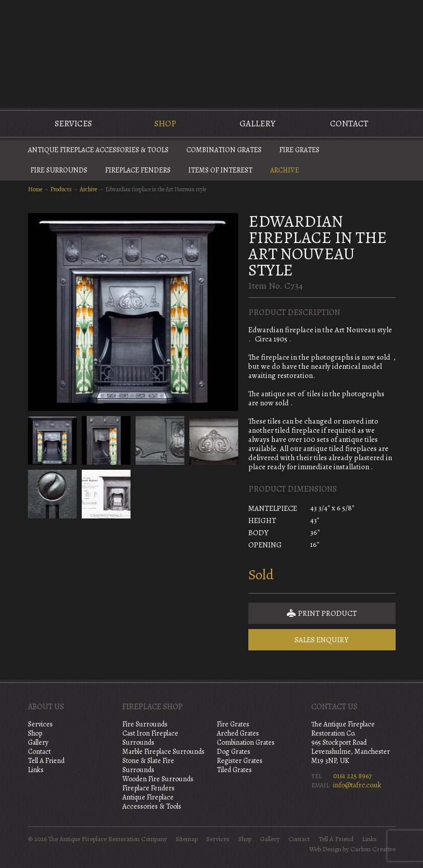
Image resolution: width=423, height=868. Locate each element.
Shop (165, 124)
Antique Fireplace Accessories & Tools (98, 150)
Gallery (257, 124)
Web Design (325, 849)
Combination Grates (224, 150)
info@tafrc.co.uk (357, 785)
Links (36, 770)
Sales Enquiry (322, 640)
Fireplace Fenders (138, 170)
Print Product (322, 613)
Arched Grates (238, 733)
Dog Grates (234, 752)
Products (61, 189)
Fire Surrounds (59, 170)
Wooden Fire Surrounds (158, 779)
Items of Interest (220, 170)
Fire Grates (299, 150)
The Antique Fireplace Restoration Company (212, 53)
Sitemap (187, 839)
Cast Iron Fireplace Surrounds (150, 738)
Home (35, 189)
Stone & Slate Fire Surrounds (148, 765)
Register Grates (240, 761)
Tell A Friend (46, 761)
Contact (349, 124)
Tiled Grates (234, 770)
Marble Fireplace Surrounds (164, 752)
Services (73, 124)
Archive (285, 170)
